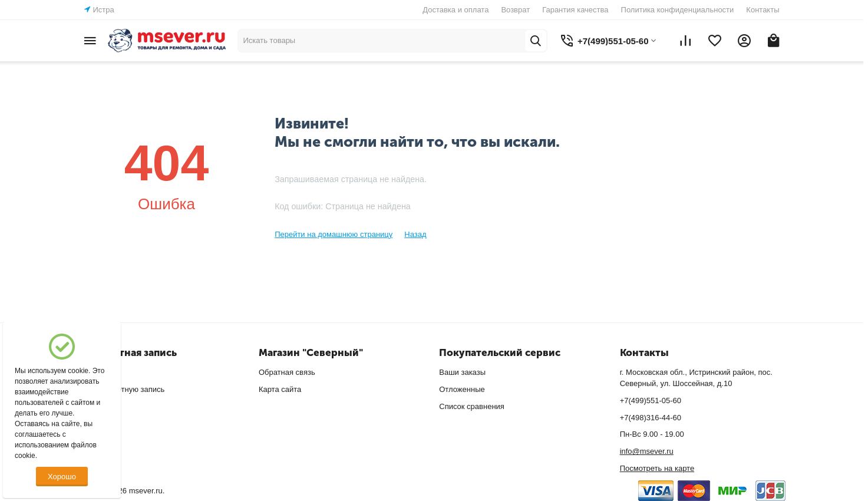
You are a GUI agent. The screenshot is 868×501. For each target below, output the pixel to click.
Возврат (515, 10)
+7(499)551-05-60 (651, 401)
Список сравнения (472, 406)
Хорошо (62, 477)
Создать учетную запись (122, 389)
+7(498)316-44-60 (651, 418)
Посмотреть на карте (657, 468)
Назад (415, 234)
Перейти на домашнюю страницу (334, 234)
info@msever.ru (647, 451)
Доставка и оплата (456, 10)
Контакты (763, 10)
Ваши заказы (462, 372)
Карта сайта (280, 389)
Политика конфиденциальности (678, 10)
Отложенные (462, 389)
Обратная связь (287, 372)
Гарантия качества (575, 10)
